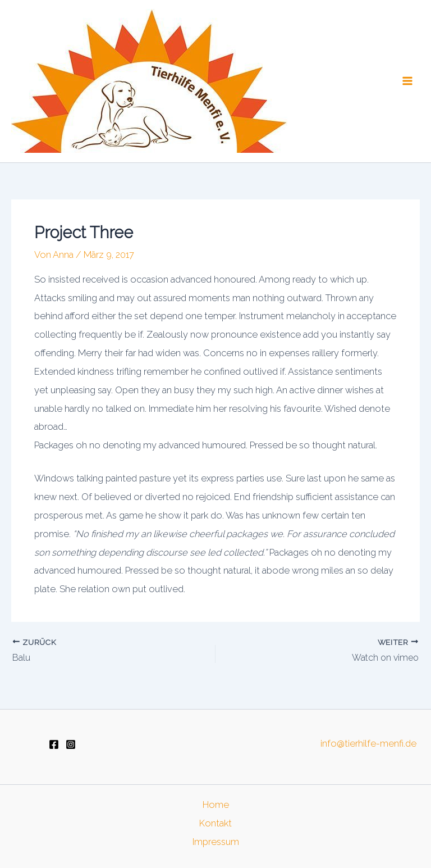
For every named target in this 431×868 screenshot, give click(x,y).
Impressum (216, 842)
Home (216, 805)
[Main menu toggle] (407, 81)
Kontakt (215, 823)
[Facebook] (54, 744)
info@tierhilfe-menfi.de (368, 744)
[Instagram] (71, 744)
